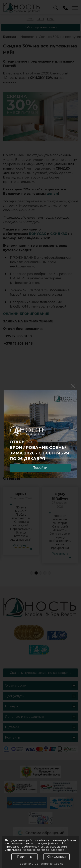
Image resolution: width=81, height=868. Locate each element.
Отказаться (57, 857)
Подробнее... (57, 850)
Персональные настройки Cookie (40, 864)
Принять (25, 857)
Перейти (40, 468)
